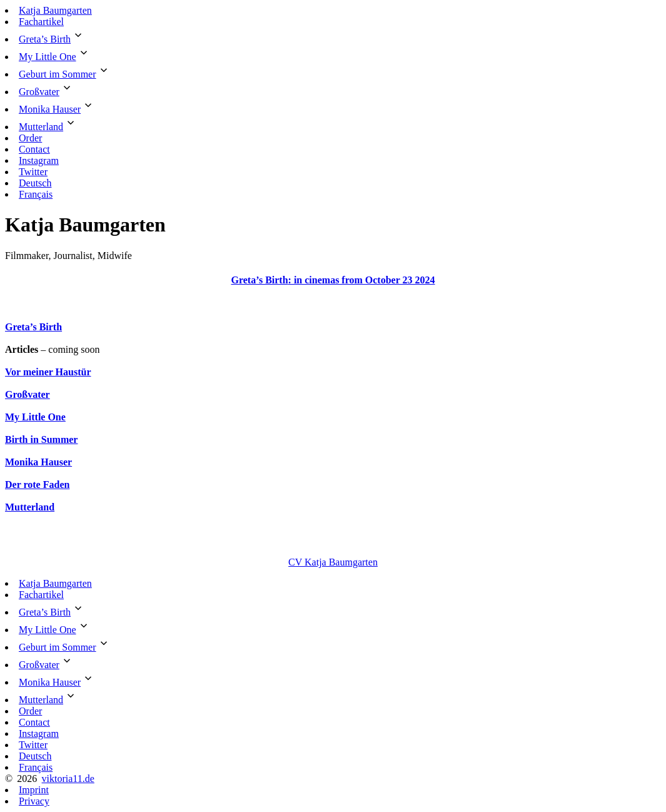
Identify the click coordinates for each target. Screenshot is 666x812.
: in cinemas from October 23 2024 (362, 280)
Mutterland (41, 127)
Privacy (34, 801)
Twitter (33, 172)
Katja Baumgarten (55, 10)
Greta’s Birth (45, 39)
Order (30, 138)
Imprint (34, 790)
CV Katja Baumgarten (333, 562)
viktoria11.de (68, 779)
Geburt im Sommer (58, 74)
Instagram (39, 160)
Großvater (39, 92)
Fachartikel (41, 22)
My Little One (48, 57)
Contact (34, 149)
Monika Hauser (50, 109)
